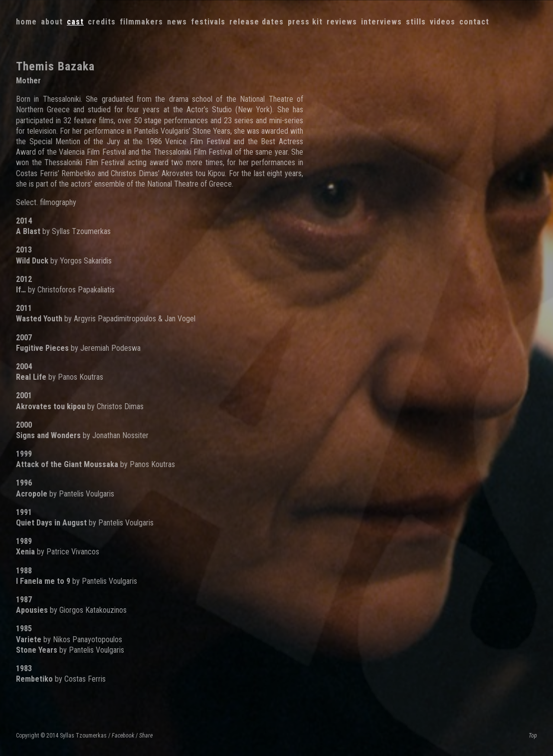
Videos (443, 22)
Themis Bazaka (55, 66)
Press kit (305, 22)
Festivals (208, 22)
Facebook (123, 736)
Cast (75, 22)
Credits (102, 22)
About (52, 22)
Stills (416, 22)
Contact (474, 22)
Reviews (342, 22)
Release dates (257, 22)
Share (146, 736)
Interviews (381, 22)
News (177, 22)
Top (533, 736)
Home (26, 22)
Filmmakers (141, 22)
